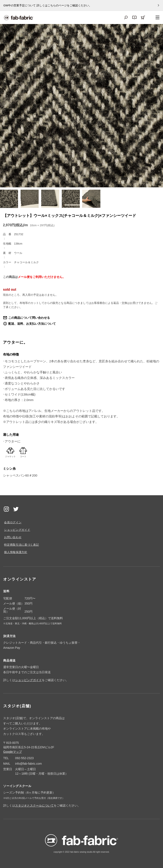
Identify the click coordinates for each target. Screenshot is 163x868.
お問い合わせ (13, 537)
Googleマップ (12, 752)
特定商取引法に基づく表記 (21, 545)
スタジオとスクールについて (34, 805)
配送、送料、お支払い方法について (32, 324)
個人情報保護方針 (16, 552)
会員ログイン (13, 522)
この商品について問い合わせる (29, 318)
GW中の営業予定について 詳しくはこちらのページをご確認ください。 (48, 5)
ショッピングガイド (17, 530)
